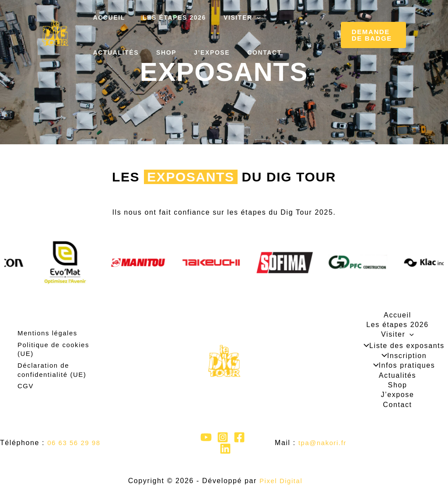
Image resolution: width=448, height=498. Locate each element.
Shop (100, 52)
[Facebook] (239, 437)
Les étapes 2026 (166, 17)
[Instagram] (223, 437)
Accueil (106, 17)
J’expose (141, 52)
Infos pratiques (402, 365)
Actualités (282, 17)
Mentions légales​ (49, 336)
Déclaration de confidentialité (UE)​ (54, 371)
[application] (243, 17)
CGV (26, 385)
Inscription (402, 356)
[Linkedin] (225, 449)
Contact (188, 52)
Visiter (229, 17)
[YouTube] (206, 437)
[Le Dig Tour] (55, 33)
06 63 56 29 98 (75, 443)
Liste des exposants (402, 346)
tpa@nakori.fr (324, 443)
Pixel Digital (281, 481)
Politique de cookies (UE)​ (56, 351)
